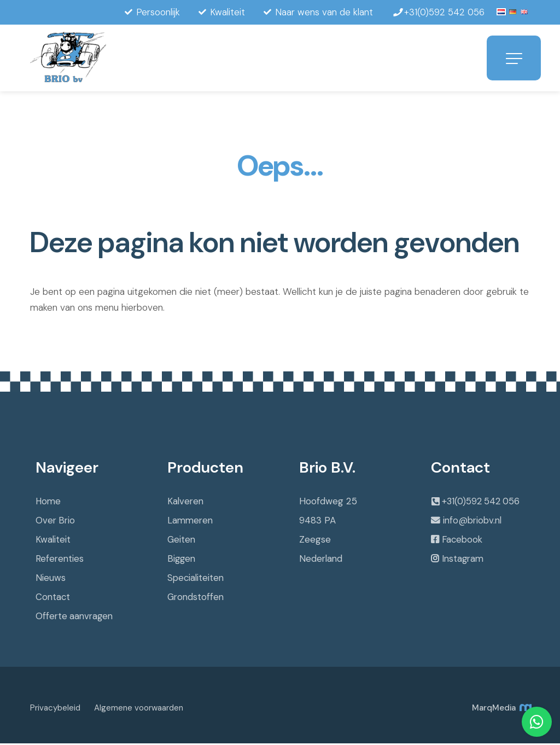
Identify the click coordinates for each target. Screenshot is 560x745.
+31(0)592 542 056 (483, 503)
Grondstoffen (196, 598)
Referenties (60, 560)
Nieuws (51, 579)
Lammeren (190, 522)
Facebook (463, 543)
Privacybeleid (55, 709)
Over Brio (56, 522)
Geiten (182, 541)
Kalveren (185, 503)
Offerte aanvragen (75, 618)
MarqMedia (501, 709)
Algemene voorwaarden (139, 709)
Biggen (182, 560)
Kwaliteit (53, 541)
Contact (53, 598)
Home (48, 503)
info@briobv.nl (472, 523)
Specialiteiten (196, 579)
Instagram (463, 562)
